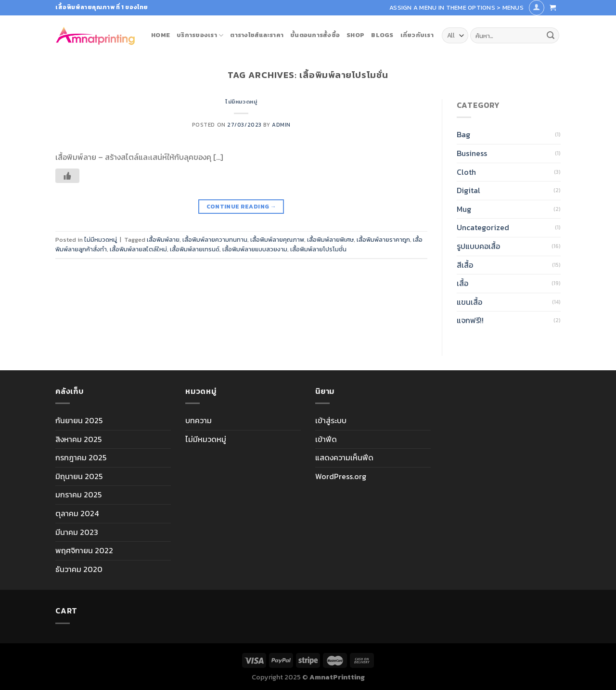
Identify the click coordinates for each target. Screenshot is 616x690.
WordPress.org (341, 476)
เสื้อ (462, 283)
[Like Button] (67, 176)
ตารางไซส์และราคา (257, 35)
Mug (464, 209)
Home (160, 35)
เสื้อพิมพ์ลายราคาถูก (383, 240)
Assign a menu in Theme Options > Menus (456, 7)
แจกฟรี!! (470, 320)
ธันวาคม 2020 (79, 569)
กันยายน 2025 (79, 420)
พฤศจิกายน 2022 (84, 550)
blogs (382, 35)
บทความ (199, 420)
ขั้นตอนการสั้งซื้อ (315, 35)
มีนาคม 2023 (77, 532)
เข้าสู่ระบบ (331, 420)
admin (281, 125)
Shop (355, 35)
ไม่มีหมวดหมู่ (241, 102)
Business (472, 153)
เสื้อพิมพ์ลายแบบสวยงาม (255, 249)
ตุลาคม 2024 (77, 513)
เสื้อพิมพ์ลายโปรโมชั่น (318, 249)
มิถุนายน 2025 (79, 476)
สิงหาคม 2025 (78, 439)
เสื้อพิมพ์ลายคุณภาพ (277, 240)
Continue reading (242, 207)
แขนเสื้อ (469, 302)
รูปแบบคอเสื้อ (478, 246)
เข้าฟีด (326, 439)
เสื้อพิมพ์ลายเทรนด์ (195, 249)
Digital (468, 190)
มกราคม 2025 (78, 495)
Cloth (466, 172)
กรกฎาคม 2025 (81, 457)
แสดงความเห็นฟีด (344, 457)
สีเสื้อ (465, 265)
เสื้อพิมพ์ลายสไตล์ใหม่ (138, 249)
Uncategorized (483, 227)
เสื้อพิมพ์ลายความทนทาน (215, 240)
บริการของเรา (200, 35)
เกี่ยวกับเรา (417, 35)
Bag (463, 134)
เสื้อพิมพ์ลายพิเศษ (330, 240)
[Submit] (551, 36)
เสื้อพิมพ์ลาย (163, 240)
